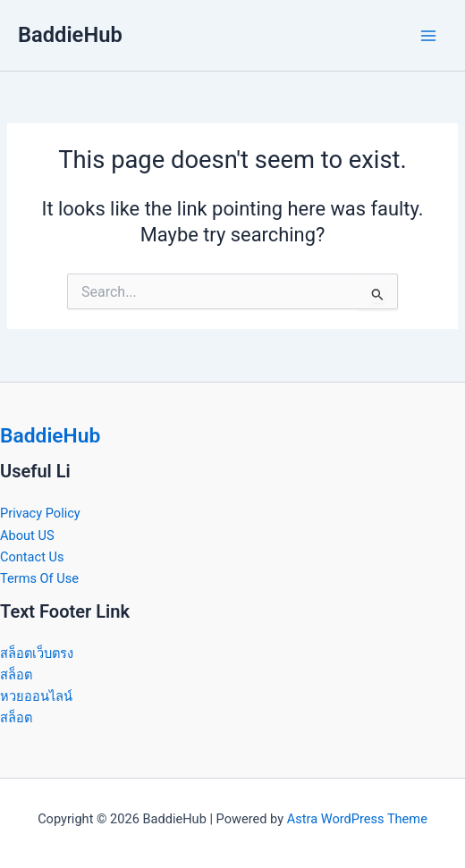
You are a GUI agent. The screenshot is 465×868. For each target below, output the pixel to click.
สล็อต (16, 675)
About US (27, 535)
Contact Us (32, 557)
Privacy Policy (40, 513)
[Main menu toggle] (428, 36)
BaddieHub (70, 35)
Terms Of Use (39, 578)
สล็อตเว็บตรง (37, 653)
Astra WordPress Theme (357, 819)
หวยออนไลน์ (36, 696)
